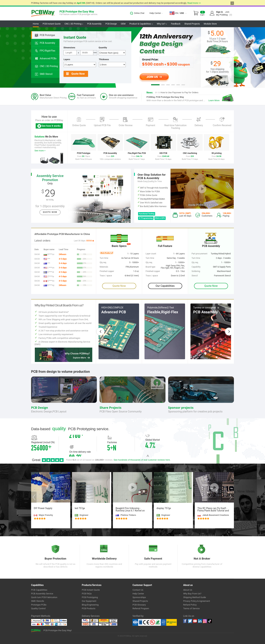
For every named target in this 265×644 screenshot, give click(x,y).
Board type (150, 267)
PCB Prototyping (90, 597)
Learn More (214, 100)
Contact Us (138, 590)
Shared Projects (192, 24)
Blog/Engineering (90, 605)
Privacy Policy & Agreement (197, 601)
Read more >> (194, 3)
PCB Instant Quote (52, 24)
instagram (205, 621)
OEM (123, 24)
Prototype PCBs (39, 605)
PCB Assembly (94, 24)
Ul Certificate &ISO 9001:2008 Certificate (149, 622)
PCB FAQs (87, 594)
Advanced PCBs (46, 59)
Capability (196, 267)
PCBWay (43, 13)
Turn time (196, 258)
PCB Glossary (139, 605)
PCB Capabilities (39, 590)
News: (150, 93)
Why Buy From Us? (192, 594)
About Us (188, 590)
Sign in (220, 12)
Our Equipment (89, 601)
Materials (104, 267)
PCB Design (111, 24)
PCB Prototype (45, 35)
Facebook (185, 621)
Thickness (104, 59)
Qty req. (195, 262)
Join (227, 12)
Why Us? (162, 24)
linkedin (200, 621)
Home (36, 24)
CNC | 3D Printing (74, 24)
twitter (190, 621)
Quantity (103, 48)
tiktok (210, 621)
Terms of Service (191, 608)
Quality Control (38, 608)
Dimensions (69, 48)
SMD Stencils (38, 601)
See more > (40, 151)
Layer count (151, 254)
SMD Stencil (44, 74)
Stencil (195, 276)
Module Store (210, 24)
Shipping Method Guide (195, 597)
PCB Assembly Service (42, 594)
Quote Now (75, 74)
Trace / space (152, 276)
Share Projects (110, 408)
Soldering (196, 271)
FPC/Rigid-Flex (45, 51)
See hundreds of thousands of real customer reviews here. (142, 460)
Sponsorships (139, 597)
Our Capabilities (165, 286)
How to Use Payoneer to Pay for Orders (177, 92)
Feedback (176, 24)
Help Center (156, 13)
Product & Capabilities (141, 24)
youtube (195, 621)
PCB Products (89, 608)
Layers (67, 59)
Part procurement (199, 254)
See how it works (49, 126)
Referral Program (141, 608)
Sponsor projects (181, 408)
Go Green (172, 622)
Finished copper (153, 271)
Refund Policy (190, 605)
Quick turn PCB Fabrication (44, 597)
